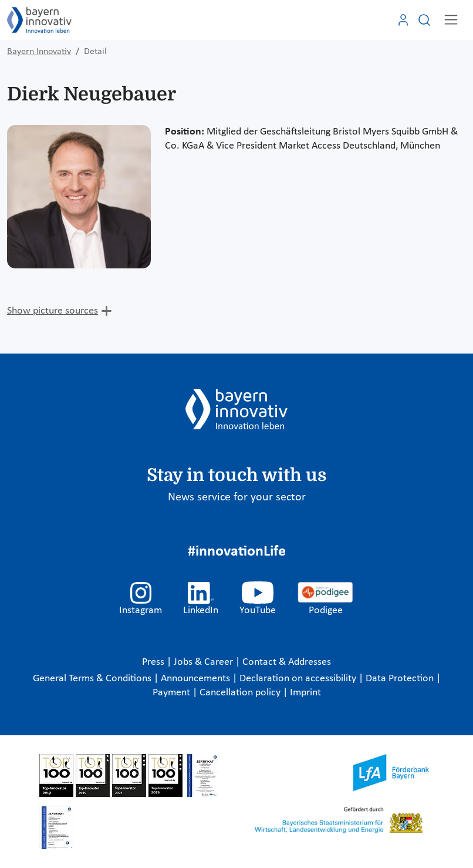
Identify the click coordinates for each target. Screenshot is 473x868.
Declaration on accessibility (299, 679)
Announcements (197, 679)
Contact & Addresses (287, 662)
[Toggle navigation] (451, 20)
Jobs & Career (205, 662)
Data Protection (401, 679)
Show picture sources (53, 311)
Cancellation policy (241, 693)
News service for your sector (237, 497)
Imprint (305, 693)
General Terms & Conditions (93, 679)
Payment (173, 693)
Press (154, 662)
